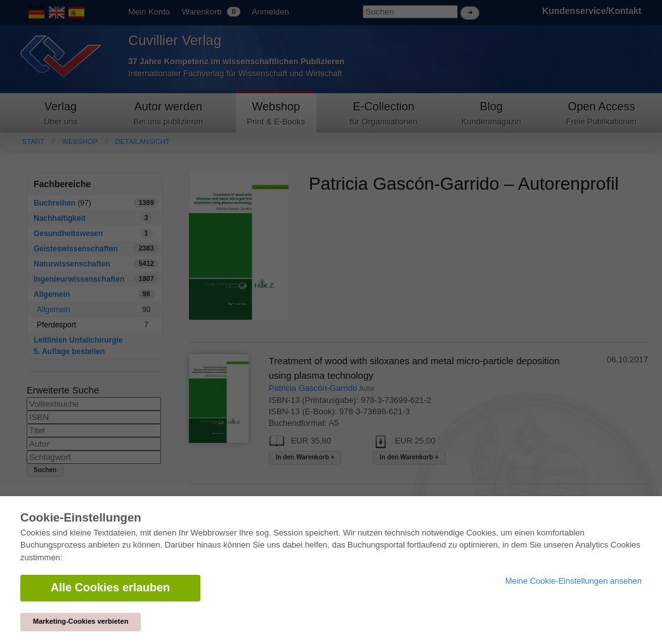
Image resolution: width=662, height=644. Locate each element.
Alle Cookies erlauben (110, 588)
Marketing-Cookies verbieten (81, 621)
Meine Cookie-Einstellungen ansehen (574, 581)
